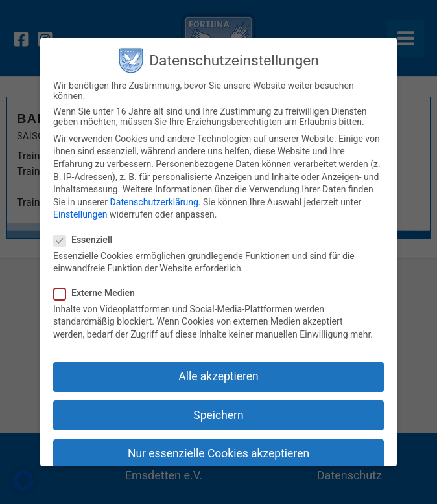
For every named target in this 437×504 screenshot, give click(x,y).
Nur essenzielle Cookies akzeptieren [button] (218, 453)
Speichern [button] (218, 415)
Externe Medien (98, 293)
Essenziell (87, 240)
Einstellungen (80, 214)
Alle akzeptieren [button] (218, 376)
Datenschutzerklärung (154, 202)
